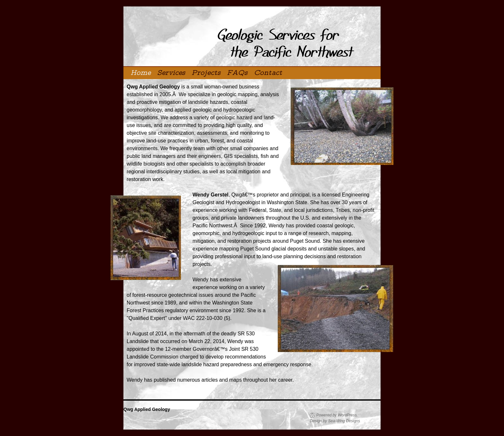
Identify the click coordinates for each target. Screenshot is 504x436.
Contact (268, 73)
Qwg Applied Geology (147, 409)
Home (141, 73)
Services (171, 73)
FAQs (237, 73)
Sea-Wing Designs (344, 421)
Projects (206, 73)
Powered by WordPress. (337, 415)
